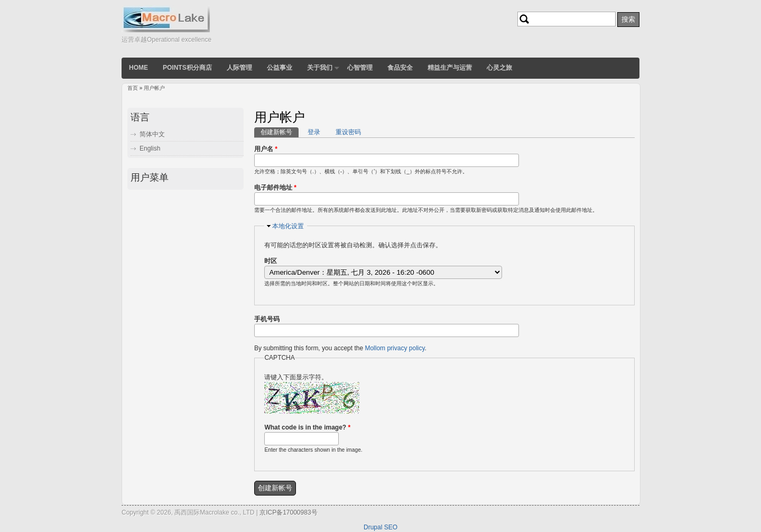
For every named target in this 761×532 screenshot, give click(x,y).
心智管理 (360, 68)
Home (138, 68)
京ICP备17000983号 (288, 512)
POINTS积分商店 (187, 68)
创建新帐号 (280, 132)
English (150, 148)
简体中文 (152, 134)
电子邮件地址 (275, 188)
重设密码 (348, 132)
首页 (133, 88)
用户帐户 (154, 88)
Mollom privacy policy (395, 348)
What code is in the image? (307, 427)
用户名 (266, 149)
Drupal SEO (380, 527)
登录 (314, 132)
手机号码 (267, 319)
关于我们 (320, 68)
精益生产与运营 (450, 68)
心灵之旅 (499, 68)
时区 (271, 261)
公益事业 (280, 68)
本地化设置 (288, 226)
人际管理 (239, 68)
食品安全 (400, 68)
